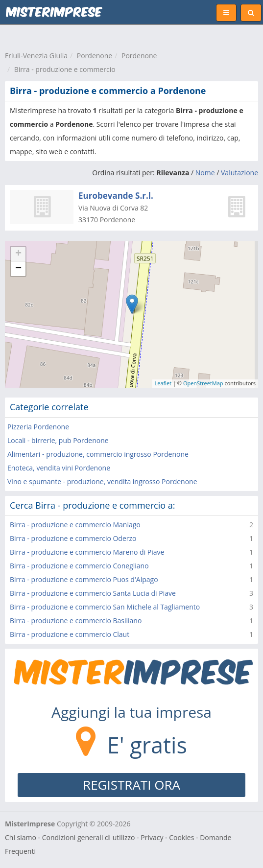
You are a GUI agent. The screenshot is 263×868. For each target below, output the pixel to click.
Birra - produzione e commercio (65, 69)
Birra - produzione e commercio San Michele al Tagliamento (105, 607)
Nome (205, 173)
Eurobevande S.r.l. (116, 196)
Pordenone (95, 56)
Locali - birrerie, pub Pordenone (58, 440)
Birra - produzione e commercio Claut (70, 634)
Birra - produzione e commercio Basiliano (76, 621)
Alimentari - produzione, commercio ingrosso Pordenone (98, 454)
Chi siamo (21, 837)
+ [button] (18, 254)
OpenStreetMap (203, 383)
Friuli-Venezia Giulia (36, 56)
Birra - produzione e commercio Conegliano (79, 566)
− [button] (18, 269)
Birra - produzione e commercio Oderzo (73, 538)
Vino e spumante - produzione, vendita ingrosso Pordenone (102, 481)
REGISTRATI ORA (131, 785)
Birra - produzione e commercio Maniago (75, 525)
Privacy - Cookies (167, 837)
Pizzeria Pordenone (38, 427)
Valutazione (239, 173)
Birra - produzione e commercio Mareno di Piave (87, 552)
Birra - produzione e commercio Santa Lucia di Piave (93, 593)
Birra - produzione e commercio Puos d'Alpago (84, 579)
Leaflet (163, 383)
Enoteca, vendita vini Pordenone (59, 468)
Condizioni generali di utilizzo (89, 837)
